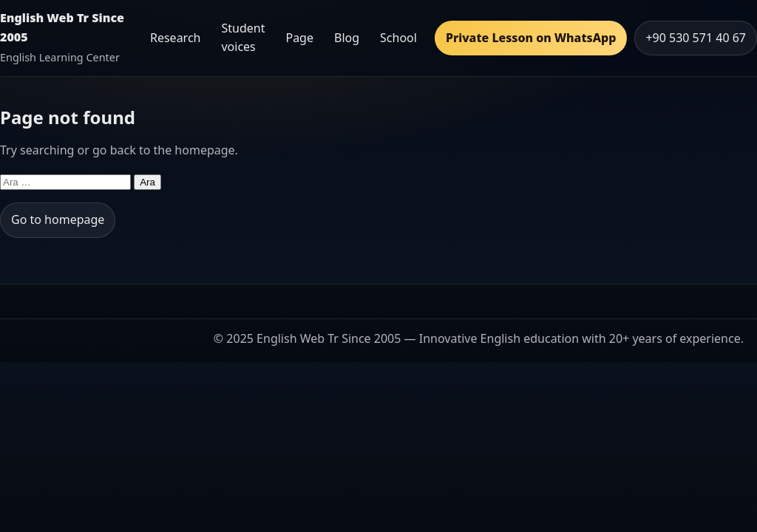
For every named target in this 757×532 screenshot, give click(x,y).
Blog (347, 38)
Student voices (243, 38)
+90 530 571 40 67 (696, 38)
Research (176, 38)
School (398, 38)
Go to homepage (58, 219)
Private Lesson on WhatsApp (531, 38)
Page (299, 38)
